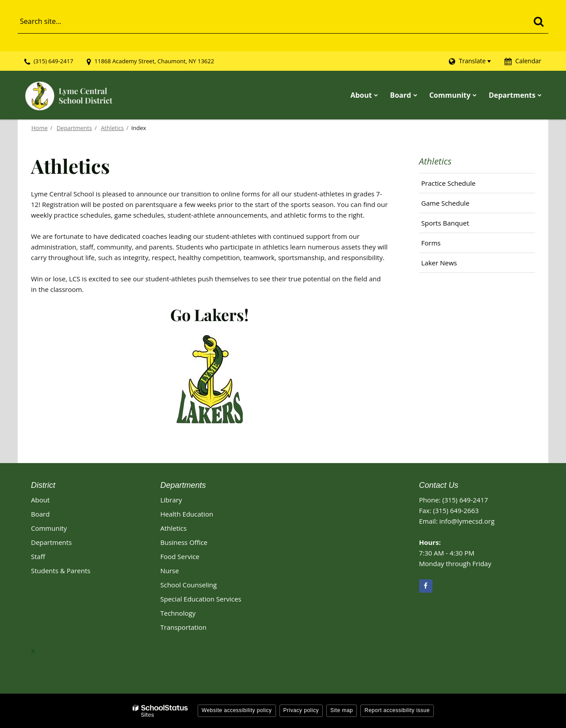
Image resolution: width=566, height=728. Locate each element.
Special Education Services (201, 599)
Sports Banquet (445, 223)
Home (40, 128)
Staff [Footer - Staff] (38, 556)
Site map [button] (342, 710)
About (40, 500)
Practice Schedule (449, 183)
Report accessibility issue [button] (397, 710)
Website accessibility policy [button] (237, 710)
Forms (431, 243)
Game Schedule (458, 205)
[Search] (538, 21)
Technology (178, 613)
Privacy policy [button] (301, 710)
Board (40, 514)
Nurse (170, 571)
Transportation (184, 627)
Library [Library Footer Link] (171, 500)
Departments (74, 128)
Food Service (180, 556)
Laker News (439, 263)
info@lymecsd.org (467, 521)
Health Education (187, 514)
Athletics (112, 128)
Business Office (184, 542)
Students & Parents (61, 571)
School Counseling (189, 585)
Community (49, 528)
